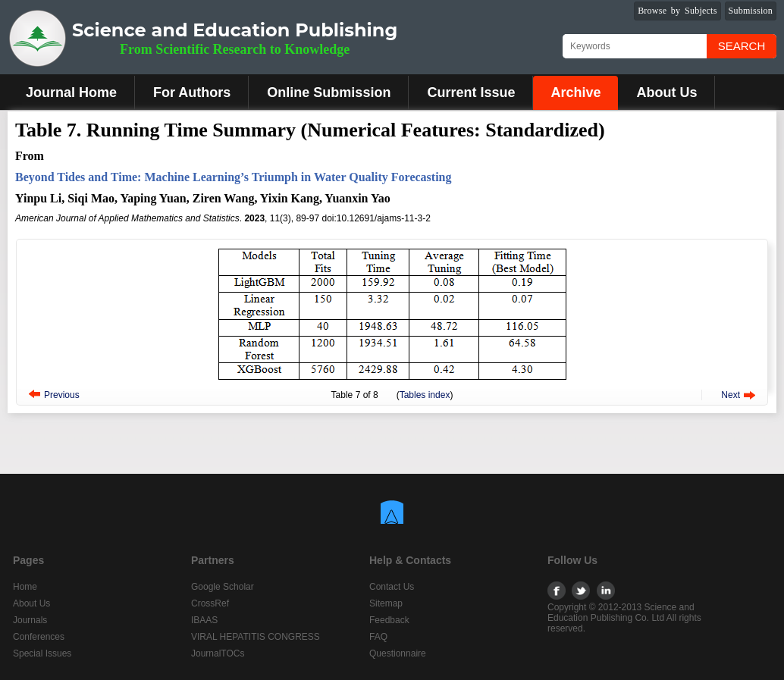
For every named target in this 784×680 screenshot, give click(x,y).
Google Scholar (223, 587)
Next (731, 395)
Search (742, 46)
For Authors (192, 92)
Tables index (425, 395)
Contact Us (392, 587)
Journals (30, 620)
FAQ (378, 637)
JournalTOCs (218, 653)
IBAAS (204, 620)
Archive (575, 92)
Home (25, 587)
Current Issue (471, 92)
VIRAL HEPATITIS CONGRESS (256, 637)
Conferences (39, 637)
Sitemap (386, 603)
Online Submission (329, 92)
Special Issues (42, 653)
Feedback (389, 620)
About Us (666, 92)
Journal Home (71, 92)
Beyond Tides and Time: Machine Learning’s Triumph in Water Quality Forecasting (233, 177)
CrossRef (210, 603)
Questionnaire (398, 653)
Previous (62, 395)
